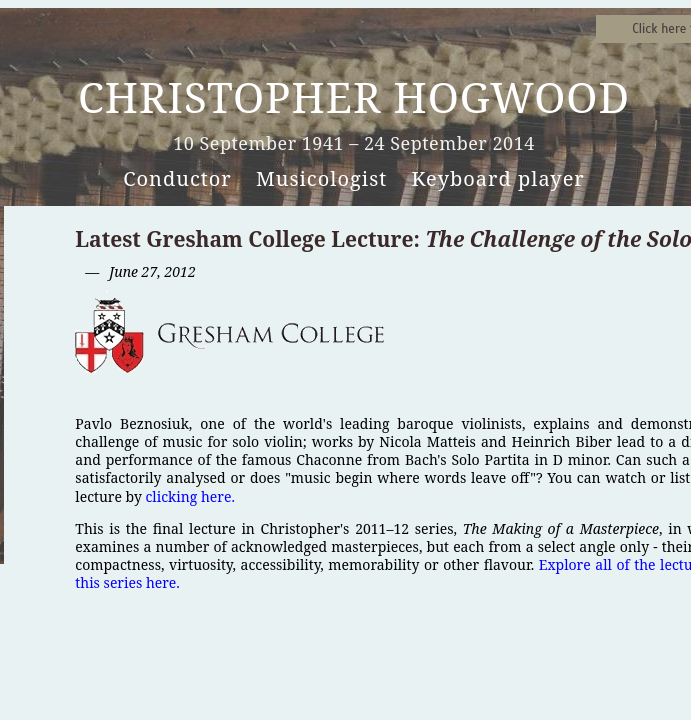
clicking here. (189, 496)
